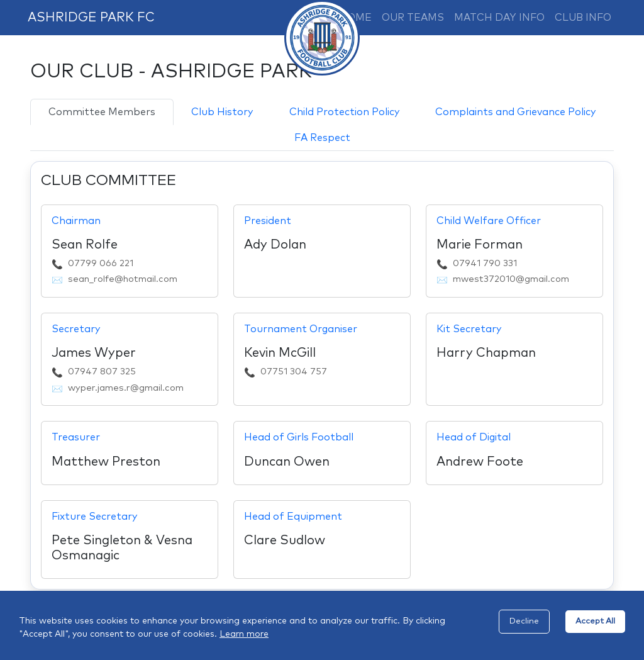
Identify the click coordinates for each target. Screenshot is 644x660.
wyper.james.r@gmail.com (126, 388)
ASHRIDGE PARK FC (91, 18)
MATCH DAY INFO (499, 18)
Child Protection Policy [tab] (344, 112)
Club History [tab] (222, 112)
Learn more (244, 634)
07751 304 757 (294, 372)
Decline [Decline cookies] (524, 621)
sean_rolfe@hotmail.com (123, 279)
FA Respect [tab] (322, 138)
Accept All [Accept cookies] (595, 621)
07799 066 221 (101, 264)
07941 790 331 (485, 264)
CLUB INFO (583, 18)
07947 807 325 (102, 372)
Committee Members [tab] (102, 112)
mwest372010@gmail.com (511, 279)
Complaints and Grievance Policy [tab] (515, 112)
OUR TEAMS (413, 18)
